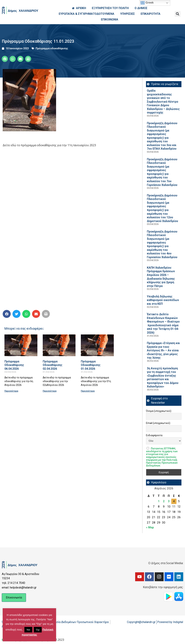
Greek (147, 3)
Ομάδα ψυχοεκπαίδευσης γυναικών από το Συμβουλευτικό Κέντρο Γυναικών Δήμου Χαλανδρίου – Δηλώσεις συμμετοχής (163, 102)
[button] (178, 14)
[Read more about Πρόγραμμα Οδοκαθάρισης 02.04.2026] (59, 345)
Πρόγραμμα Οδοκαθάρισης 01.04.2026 (91, 365)
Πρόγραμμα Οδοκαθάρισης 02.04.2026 (53, 365)
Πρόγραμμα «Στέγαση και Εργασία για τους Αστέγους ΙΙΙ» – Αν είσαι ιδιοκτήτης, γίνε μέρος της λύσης (163, 350)
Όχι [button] (38, 630)
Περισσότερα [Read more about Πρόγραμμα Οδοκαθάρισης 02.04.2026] (50, 391)
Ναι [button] (28, 630)
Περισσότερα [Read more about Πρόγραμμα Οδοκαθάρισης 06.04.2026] (11, 391)
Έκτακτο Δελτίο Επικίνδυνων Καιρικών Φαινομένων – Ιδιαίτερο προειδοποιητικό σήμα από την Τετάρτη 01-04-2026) (163, 323)
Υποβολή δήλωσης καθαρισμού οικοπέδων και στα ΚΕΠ (163, 300)
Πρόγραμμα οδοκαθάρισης (52, 48)
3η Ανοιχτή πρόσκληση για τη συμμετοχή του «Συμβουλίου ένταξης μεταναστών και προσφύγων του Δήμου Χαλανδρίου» (163, 378)
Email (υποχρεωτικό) (158, 423)
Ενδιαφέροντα (154, 435)
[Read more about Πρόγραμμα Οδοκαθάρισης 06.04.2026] (21, 345)
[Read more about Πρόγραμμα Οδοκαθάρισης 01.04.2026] (97, 345)
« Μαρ (150, 527)
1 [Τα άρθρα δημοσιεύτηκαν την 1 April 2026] (159, 501)
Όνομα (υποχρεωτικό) (159, 411)
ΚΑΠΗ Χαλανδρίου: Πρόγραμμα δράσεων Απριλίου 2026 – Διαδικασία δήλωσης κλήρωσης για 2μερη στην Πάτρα (161, 277)
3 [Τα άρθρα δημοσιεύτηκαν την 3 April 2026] (169, 501)
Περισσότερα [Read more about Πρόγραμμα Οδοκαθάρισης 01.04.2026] (88, 391)
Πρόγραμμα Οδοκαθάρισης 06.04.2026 (14, 365)
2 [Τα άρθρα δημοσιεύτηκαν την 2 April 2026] (164, 501)
